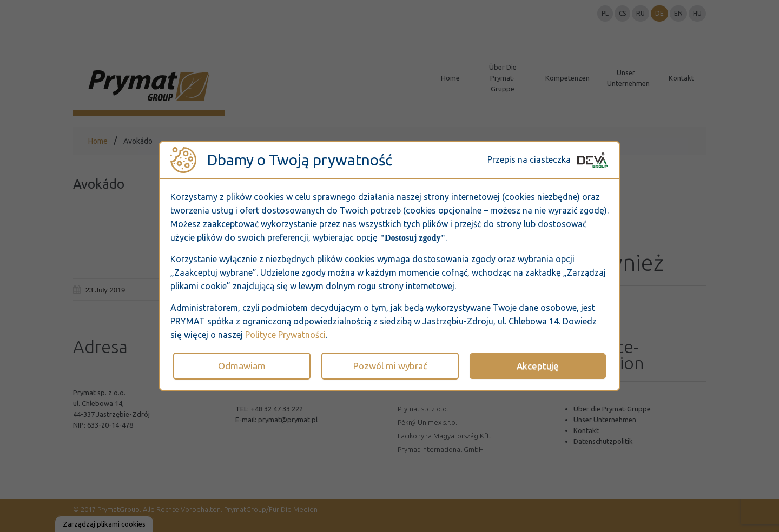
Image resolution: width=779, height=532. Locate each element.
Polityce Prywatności (285, 335)
